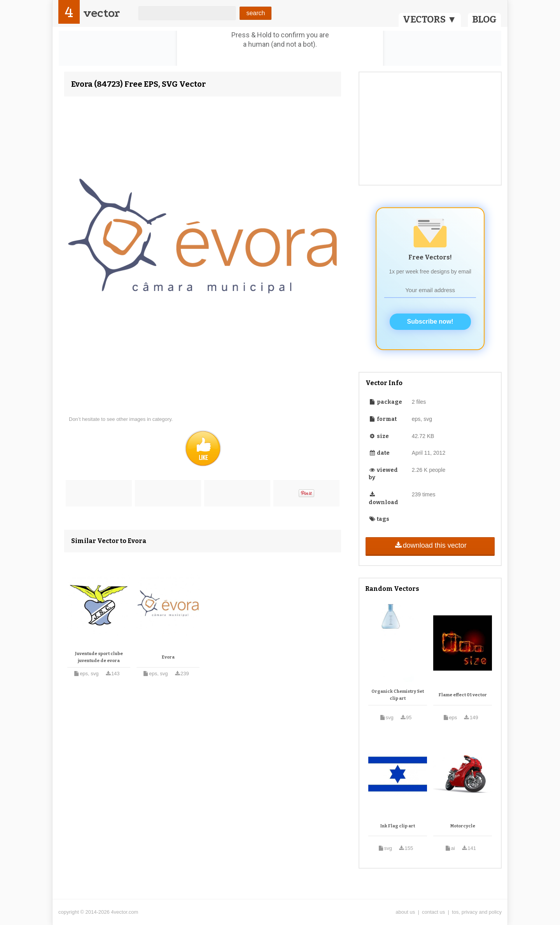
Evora (168, 657)
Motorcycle (463, 826)
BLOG (484, 19)
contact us (433, 912)
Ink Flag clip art (398, 826)
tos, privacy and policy (477, 912)
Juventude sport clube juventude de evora (99, 657)
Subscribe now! (430, 321)
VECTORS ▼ (430, 19)
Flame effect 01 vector (463, 695)
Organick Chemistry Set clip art (398, 695)
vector (101, 13)
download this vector (430, 545)
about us (405, 912)
